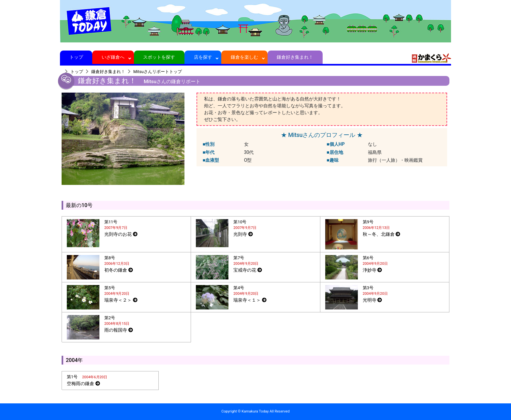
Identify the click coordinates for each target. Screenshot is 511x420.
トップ (76, 57)
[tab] (126, 233)
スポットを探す (159, 57)
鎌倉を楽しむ (245, 57)
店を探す (203, 57)
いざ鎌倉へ (113, 57)
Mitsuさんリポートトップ (158, 72)
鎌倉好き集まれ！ (295, 57)
